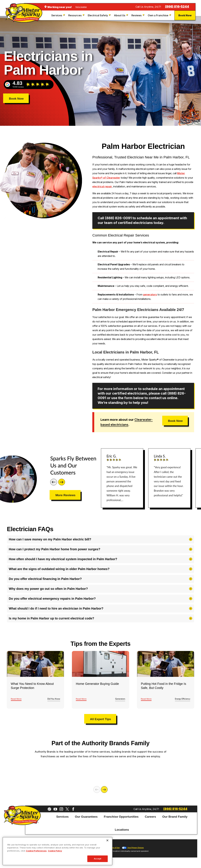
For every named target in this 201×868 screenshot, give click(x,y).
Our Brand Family (175, 816)
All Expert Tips (100, 719)
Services (62, 816)
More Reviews (65, 495)
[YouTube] (55, 809)
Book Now (185, 15)
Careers (150, 816)
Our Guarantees (86, 816)
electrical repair (102, 186)
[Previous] (54, 482)
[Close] (107, 840)
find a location (81, 7)
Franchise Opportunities (121, 816)
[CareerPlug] (49, 809)
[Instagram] (61, 809)
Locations (122, 830)
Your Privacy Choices (133, 848)
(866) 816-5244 (177, 7)
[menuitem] (58, 15)
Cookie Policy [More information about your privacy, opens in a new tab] (55, 851)
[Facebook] (73, 809)
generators (150, 295)
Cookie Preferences (36, 851)
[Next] (62, 482)
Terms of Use (114, 848)
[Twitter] (67, 809)
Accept (98, 859)
